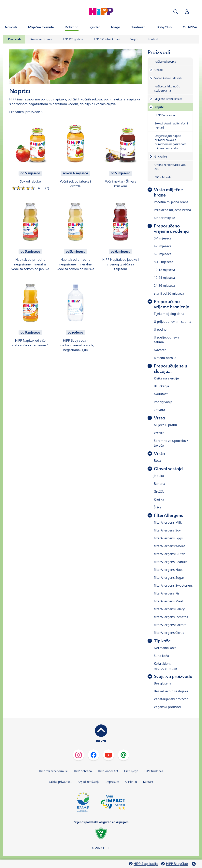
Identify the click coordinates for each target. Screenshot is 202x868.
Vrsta (159, 418)
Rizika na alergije (166, 378)
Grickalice (161, 156)
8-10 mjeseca (164, 262)
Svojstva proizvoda (173, 677)
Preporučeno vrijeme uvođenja (171, 229)
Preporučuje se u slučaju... (171, 369)
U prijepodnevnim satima (173, 322)
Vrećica (159, 433)
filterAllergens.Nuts (168, 570)
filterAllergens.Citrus (169, 633)
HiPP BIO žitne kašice (106, 39)
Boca (158, 461)
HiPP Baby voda (165, 115)
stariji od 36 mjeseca (169, 293)
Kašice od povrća (165, 62)
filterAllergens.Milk (168, 522)
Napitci (159, 107)
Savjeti (134, 39)
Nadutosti (161, 394)
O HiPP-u (131, 782)
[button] (176, 12)
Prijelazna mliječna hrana (172, 210)
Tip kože (162, 641)
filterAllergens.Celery (169, 609)
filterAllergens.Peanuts (171, 562)
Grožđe (159, 491)
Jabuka (159, 476)
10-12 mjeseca (164, 270)
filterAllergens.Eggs (168, 538)
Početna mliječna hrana (171, 202)
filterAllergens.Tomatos (171, 617)
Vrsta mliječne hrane (168, 192)
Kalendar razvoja (41, 39)
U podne (160, 329)
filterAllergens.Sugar (169, 578)
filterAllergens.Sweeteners (173, 585)
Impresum (112, 782)
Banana (159, 484)
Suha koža (161, 656)
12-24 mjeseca (164, 278)
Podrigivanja (163, 402)
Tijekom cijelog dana (169, 314)
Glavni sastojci (169, 469)
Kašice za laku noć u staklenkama (167, 88)
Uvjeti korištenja (89, 782)
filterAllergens (168, 515)
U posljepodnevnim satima (168, 340)
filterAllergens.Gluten (170, 554)
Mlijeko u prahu (165, 425)
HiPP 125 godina (72, 39)
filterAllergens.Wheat (169, 546)
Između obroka (165, 358)
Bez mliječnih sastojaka (171, 691)
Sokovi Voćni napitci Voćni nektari (171, 125)
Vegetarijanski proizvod (171, 699)
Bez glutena (163, 683)
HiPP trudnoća (154, 771)
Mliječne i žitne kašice (168, 99)
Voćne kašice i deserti (168, 78)
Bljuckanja (161, 386)
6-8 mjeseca (163, 254)
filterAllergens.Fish (168, 593)
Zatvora (159, 410)
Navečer (160, 350)
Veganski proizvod (167, 707)
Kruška (159, 499)
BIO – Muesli (163, 177)
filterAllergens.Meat (168, 601)
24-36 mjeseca (164, 286)
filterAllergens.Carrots (170, 625)
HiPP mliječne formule (53, 771)
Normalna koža (165, 648)
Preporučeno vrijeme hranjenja (172, 304)
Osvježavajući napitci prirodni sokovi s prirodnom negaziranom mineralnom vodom (171, 142)
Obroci (159, 70)
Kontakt (153, 39)
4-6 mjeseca (163, 246)
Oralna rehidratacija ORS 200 (170, 167)
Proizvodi (14, 39)
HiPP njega (131, 771)
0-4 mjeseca (163, 238)
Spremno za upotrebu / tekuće (171, 443)
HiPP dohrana (83, 771)
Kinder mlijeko (165, 218)
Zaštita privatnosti (60, 782)
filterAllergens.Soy (167, 530)
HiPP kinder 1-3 (108, 771)
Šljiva (158, 507)
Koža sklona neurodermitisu (165, 666)
